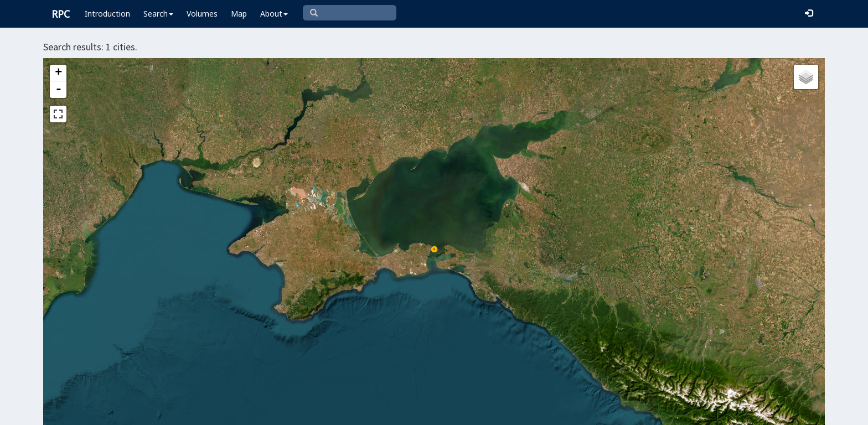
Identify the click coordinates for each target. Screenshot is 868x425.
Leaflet (426, 412)
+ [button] (58, 73)
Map (239, 14)
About (274, 14)
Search (158, 14)
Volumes (202, 14)
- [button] (59, 90)
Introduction (107, 14)
